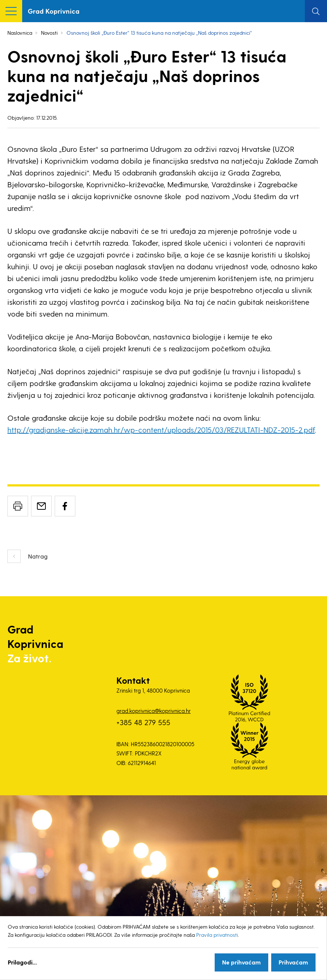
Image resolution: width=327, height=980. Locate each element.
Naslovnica (20, 33)
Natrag (38, 556)
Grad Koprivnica (54, 11)
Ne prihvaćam (241, 962)
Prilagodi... (22, 962)
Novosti (49, 33)
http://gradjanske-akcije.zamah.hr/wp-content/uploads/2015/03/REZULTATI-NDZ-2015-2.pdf (161, 430)
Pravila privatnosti (217, 935)
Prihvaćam (293, 962)
